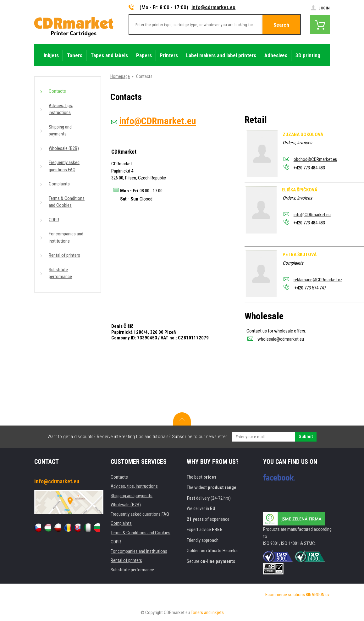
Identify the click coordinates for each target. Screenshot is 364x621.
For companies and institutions (66, 237)
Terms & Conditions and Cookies (67, 202)
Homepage (120, 76)
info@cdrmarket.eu (213, 7)
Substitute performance (60, 273)
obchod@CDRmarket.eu (315, 159)
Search (281, 25)
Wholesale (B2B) (64, 148)
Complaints (59, 184)
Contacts (57, 91)
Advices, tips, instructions (61, 109)
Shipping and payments (60, 131)
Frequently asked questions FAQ (64, 166)
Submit (306, 437)
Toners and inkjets (207, 613)
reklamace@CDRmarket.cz (318, 280)
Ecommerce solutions (285, 595)
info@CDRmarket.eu (312, 215)
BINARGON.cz (318, 595)
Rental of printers (64, 255)
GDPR (54, 220)
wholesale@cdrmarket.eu (281, 339)
